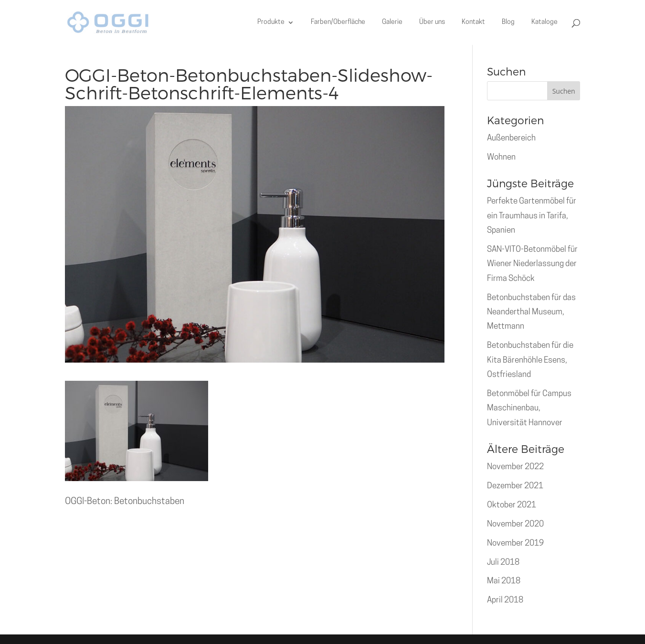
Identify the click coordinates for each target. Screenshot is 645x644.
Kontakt (473, 22)
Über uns (432, 22)
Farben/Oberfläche (338, 22)
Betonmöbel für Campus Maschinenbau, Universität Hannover (529, 408)
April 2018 (505, 600)
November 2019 (515, 543)
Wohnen (501, 157)
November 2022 (515, 467)
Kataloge (545, 22)
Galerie (392, 22)
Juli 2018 (503, 563)
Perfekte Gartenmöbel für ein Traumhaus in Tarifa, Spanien (532, 216)
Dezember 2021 (515, 486)
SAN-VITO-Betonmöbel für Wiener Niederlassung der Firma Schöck (532, 264)
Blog (508, 22)
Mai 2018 (504, 581)
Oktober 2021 (512, 505)
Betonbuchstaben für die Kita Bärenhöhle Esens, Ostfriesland (530, 360)
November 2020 (515, 524)
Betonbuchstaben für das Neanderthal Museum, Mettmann (531, 312)
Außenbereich (511, 138)
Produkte (271, 22)
